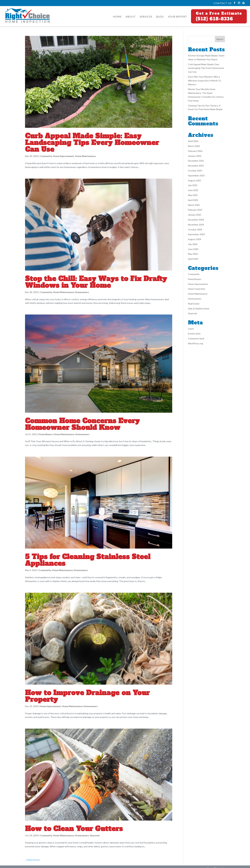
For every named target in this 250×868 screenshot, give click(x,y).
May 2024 (193, 254)
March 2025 (194, 205)
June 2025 (193, 190)
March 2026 (194, 146)
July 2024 (193, 244)
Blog (160, 17)
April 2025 (193, 200)
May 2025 (193, 195)
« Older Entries (32, 860)
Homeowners (82, 292)
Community (46, 156)
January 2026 (195, 156)
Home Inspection (197, 289)
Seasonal (95, 835)
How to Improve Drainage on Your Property (87, 696)
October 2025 (195, 171)
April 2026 (193, 141)
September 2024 (196, 234)
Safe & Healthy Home (199, 309)
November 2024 (196, 225)
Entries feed (194, 334)
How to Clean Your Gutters (74, 829)
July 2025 (193, 185)
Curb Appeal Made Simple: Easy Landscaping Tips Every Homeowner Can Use (92, 143)
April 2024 (193, 259)
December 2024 (196, 220)
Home (117, 17)
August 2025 (195, 180)
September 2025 (196, 175)
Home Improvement (63, 156)
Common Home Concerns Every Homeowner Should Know (82, 424)
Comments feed (196, 338)
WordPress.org (196, 343)
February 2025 (195, 210)
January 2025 (195, 215)
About (131, 17)
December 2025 (196, 161)
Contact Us (222, 3)
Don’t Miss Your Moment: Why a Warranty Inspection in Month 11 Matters (204, 81)
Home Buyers (46, 434)
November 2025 (196, 166)
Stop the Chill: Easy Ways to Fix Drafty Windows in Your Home (96, 282)
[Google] (243, 3)
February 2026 (195, 151)
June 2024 (193, 249)
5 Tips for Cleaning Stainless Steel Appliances (88, 560)
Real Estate (194, 304)
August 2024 (195, 239)
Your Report (177, 17)
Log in (191, 329)
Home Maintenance (85, 156)
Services (146, 17)
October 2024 (195, 230)
